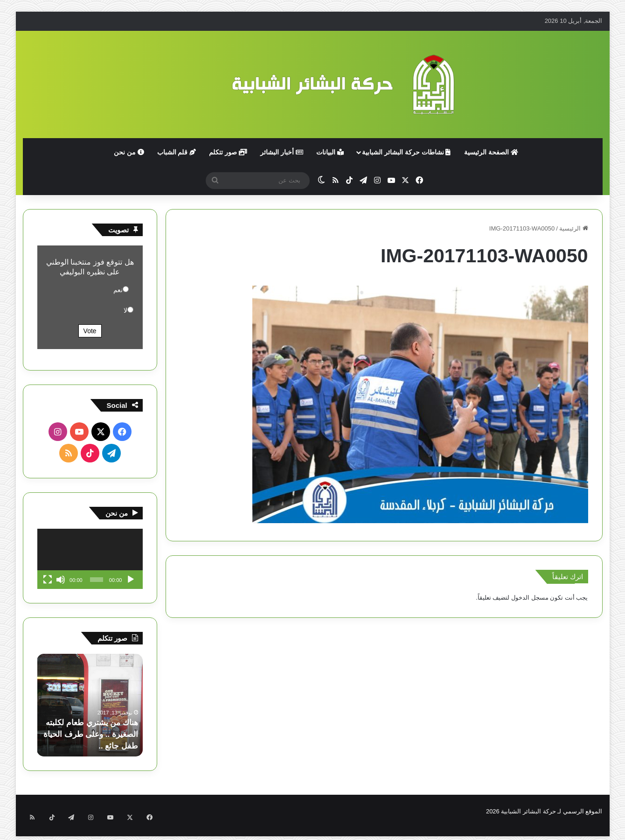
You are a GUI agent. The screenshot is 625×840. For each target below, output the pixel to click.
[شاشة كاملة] (48, 580)
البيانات (330, 152)
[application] (90, 559)
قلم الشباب (177, 152)
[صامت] (61, 580)
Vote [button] (90, 331)
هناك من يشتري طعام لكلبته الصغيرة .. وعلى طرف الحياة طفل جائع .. (96, 734)
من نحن (129, 152)
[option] (90, 705)
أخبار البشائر (282, 152)
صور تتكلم (228, 152)
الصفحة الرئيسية (491, 152)
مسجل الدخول (530, 598)
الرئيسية (574, 228)
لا (125, 310)
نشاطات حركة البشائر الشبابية (406, 152)
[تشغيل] (131, 580)
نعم (118, 290)
